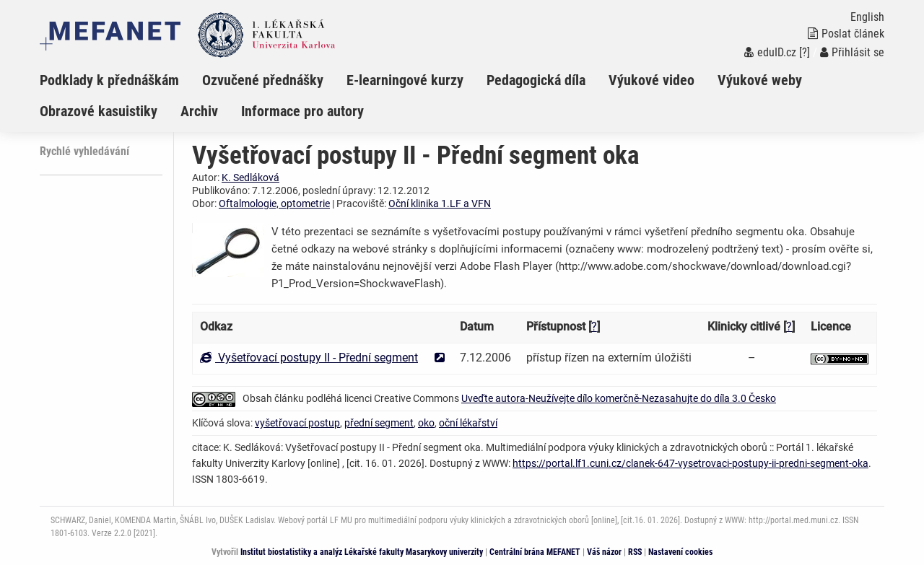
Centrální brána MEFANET (535, 552)
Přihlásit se (852, 52)
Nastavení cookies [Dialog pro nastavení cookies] (680, 552)
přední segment (379, 423)
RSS (635, 552)
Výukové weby (760, 80)
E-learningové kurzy (405, 80)
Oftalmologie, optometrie (274, 203)
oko (426, 423)
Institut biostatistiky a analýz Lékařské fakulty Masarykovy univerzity (362, 552)
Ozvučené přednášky (263, 80)
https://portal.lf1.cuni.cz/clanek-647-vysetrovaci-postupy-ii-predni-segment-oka (690, 463)
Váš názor (604, 552)
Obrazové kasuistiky (99, 111)
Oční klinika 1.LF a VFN (440, 203)
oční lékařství (468, 423)
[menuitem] (121, 80)
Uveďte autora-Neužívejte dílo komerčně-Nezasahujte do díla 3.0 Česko (619, 398)
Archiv (199, 111)
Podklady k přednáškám (109, 80)
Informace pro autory (302, 111)
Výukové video (651, 80)
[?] (805, 52)
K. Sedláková (250, 178)
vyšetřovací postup (297, 423)
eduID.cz (770, 52)
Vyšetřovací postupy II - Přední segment (309, 358)
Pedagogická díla (536, 80)
